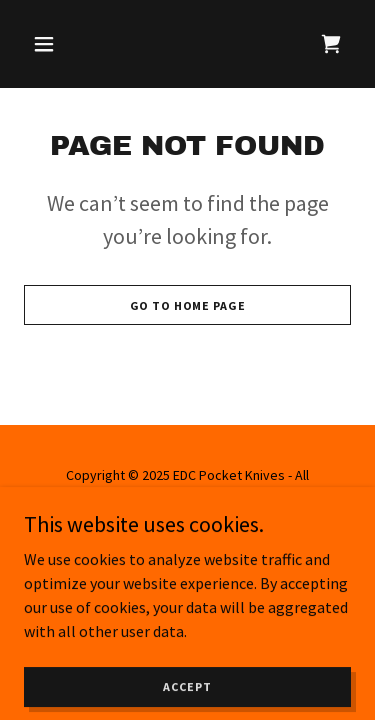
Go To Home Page (188, 305)
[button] (48, 44)
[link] (331, 44)
